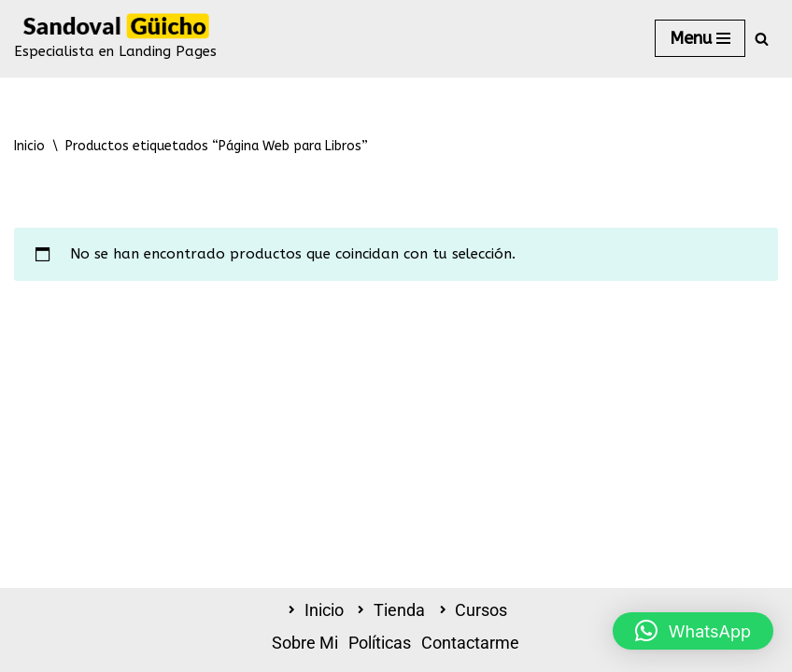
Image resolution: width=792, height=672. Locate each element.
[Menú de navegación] (700, 38)
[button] (693, 631)
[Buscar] (762, 39)
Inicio (29, 146)
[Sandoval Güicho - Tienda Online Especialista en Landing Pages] (115, 39)
